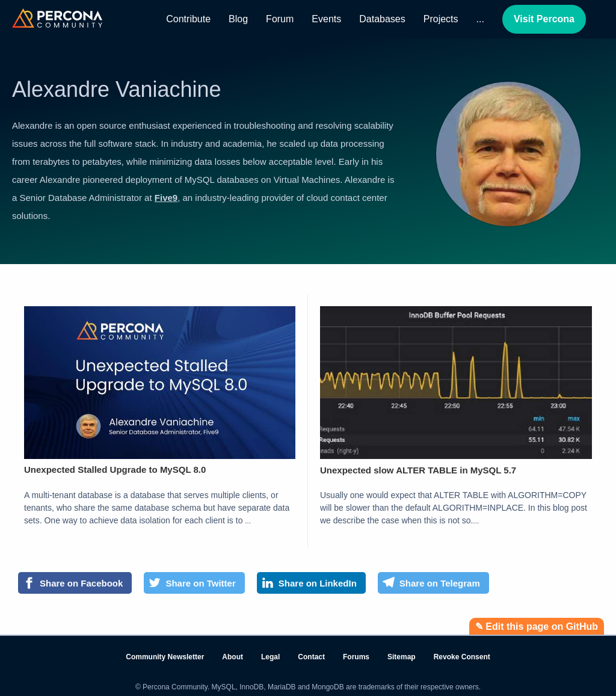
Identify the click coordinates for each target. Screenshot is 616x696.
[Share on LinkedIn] (311, 583)
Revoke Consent (462, 657)
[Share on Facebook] (75, 583)
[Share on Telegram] (433, 583)
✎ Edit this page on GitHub (537, 627)
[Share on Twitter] (194, 583)
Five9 (166, 198)
